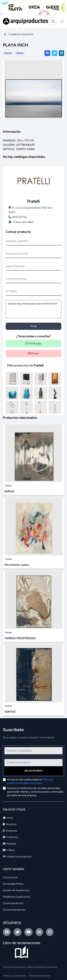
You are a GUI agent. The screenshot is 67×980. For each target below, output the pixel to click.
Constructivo (10, 877)
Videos (9, 850)
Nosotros (10, 824)
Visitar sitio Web (21, 222)
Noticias (9, 844)
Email (33, 353)
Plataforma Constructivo (16, 897)
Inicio (8, 818)
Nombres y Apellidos (17, 241)
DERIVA (9, 491)
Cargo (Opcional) (15, 266)
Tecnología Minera (13, 884)
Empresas (10, 831)
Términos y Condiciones (15, 976)
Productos (11, 837)
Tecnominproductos (14, 910)
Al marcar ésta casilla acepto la (30, 781)
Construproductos (13, 903)
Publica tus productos (17, 857)
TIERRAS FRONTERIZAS (20, 638)
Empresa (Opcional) (17, 254)
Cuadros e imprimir (21, 34)
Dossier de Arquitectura (16, 890)
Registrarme (33, 771)
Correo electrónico (16, 279)
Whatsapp (33, 343)
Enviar (34, 326)
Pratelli (20, 53)
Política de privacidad (39, 976)
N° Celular (11, 291)
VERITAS (10, 712)
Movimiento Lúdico (17, 565)
